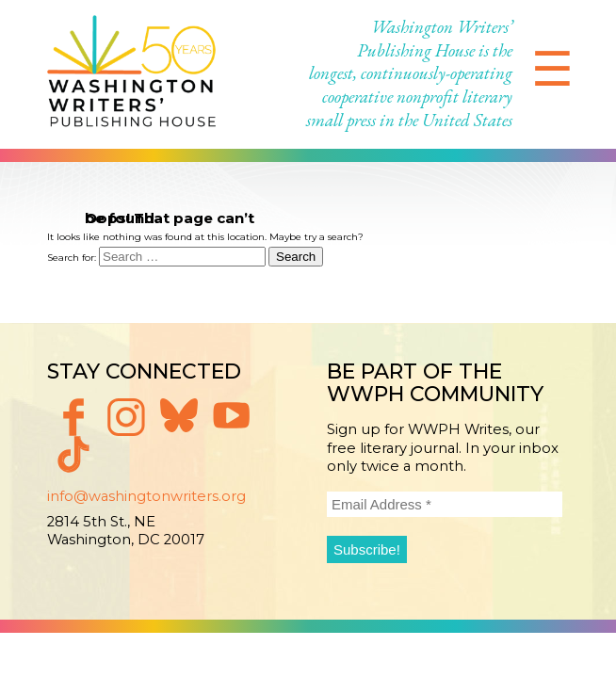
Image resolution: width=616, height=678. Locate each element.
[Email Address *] (445, 504)
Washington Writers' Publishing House (132, 74)
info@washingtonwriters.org (146, 496)
